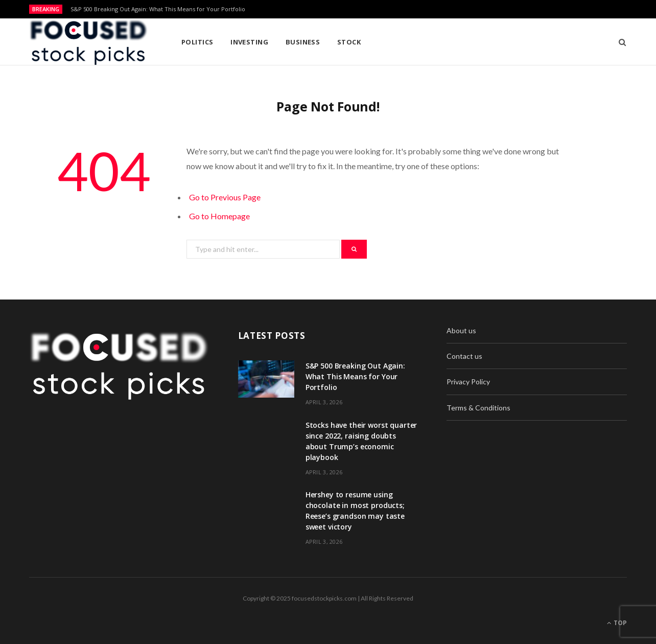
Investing (249, 42)
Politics (197, 42)
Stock (349, 42)
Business (303, 42)
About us (461, 330)
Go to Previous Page (225, 197)
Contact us (464, 356)
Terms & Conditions (478, 408)
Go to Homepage (219, 216)
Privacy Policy (468, 382)
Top (617, 623)
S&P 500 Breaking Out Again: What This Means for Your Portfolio (158, 9)
